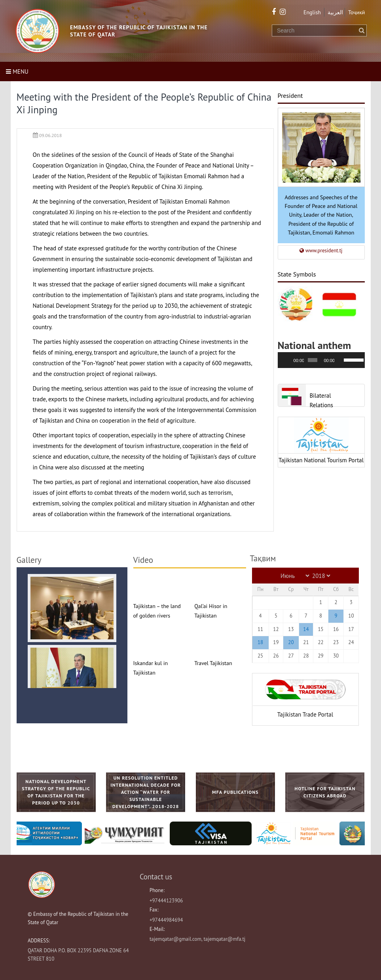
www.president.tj (321, 251)
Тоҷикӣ (357, 12)
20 (291, 642)
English (312, 12)
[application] (321, 360)
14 (306, 629)
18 (260, 642)
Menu (17, 71)
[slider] (313, 360)
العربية (335, 12)
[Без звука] (341, 360)
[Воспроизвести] (288, 360)
